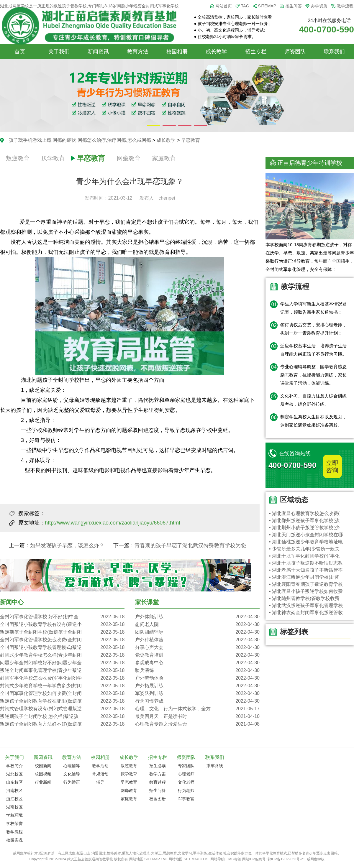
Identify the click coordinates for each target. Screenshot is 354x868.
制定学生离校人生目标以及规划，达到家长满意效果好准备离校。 (313, 421)
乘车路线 (215, 766)
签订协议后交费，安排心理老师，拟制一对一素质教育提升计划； (313, 329)
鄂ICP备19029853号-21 (286, 859)
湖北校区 (14, 774)
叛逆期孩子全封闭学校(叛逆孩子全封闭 (62, 632)
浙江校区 (14, 799)
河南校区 (14, 790)
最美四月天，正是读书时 (197, 716)
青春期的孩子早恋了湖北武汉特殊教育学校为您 (190, 545)
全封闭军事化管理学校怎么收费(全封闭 (62, 640)
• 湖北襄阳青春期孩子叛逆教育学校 (306, 584)
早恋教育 (191, 140)
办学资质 (319, 6)
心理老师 (186, 774)
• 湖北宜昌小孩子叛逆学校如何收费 (306, 591)
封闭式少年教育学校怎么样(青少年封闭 (62, 655)
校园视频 (43, 774)
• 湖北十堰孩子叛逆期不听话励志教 (306, 563)
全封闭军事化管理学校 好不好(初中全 (62, 617)
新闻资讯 (98, 52)
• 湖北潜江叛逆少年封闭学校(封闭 (304, 577)
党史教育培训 (197, 655)
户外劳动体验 (197, 678)
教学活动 (100, 766)
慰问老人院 (197, 624)
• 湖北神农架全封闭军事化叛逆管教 (306, 613)
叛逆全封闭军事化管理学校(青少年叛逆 (62, 670)
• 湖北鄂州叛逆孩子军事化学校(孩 (304, 521)
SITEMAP (267, 6)
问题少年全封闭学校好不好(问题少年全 (62, 663)
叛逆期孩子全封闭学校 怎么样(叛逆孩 (62, 716)
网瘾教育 (129, 158)
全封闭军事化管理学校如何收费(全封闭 (62, 693)
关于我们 (59, 52)
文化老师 (186, 782)
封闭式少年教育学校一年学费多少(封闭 (62, 686)
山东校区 (14, 782)
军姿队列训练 (197, 693)
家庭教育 (164, 158)
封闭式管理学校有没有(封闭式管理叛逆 (62, 709)
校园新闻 (43, 766)
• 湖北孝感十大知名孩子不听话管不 (306, 570)
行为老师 (186, 790)
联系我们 (334, 52)
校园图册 (158, 799)
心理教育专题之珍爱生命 (197, 724)
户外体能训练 (197, 617)
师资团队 (295, 52)
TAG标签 (234, 859)
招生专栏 (256, 52)
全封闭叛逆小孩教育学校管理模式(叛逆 (62, 647)
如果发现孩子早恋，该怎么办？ (67, 545)
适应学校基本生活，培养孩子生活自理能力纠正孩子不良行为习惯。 (313, 350)
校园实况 (14, 840)
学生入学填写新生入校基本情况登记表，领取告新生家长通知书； (313, 308)
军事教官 (186, 799)
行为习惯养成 (197, 701)
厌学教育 (53, 158)
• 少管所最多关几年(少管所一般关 (304, 549)
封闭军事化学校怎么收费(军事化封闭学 (62, 678)
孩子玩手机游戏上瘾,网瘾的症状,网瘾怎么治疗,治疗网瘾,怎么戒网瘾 (80, 140)
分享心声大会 (197, 647)
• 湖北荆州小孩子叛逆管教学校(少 (304, 528)
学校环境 (14, 815)
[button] (154, 126)
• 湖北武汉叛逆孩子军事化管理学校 (306, 605)
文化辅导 (72, 774)
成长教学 (216, 52)
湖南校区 (14, 807)
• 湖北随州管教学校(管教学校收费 (304, 598)
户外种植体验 (197, 640)
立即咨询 (332, 466)
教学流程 (345, 6)
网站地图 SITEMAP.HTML (189, 859)
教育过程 (158, 782)
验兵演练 (197, 670)
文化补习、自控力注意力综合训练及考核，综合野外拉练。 (313, 400)
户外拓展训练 (197, 686)
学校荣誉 (14, 823)
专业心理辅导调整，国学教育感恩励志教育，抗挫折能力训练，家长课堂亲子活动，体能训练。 (313, 375)
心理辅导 (72, 766)
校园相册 (177, 52)
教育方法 (138, 52)
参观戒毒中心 (197, 663)
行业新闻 (43, 782)
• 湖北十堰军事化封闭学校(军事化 (304, 556)
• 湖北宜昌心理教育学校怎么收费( (304, 513)
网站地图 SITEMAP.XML (148, 859)
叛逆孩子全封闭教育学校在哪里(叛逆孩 (62, 701)
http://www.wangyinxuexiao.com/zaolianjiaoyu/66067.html (112, 523)
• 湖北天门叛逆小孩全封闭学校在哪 (306, 535)
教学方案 (158, 774)
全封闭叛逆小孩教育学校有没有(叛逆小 (62, 624)
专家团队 (186, 766)
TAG (245, 6)
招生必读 (158, 766)
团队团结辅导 (197, 632)
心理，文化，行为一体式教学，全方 (197, 709)
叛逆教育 (18, 158)
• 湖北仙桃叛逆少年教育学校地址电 (306, 542)
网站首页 (224, 6)
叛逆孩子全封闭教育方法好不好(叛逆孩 (62, 724)
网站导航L (218, 859)
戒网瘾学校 (316, 859)
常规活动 (100, 774)
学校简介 (14, 766)
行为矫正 (72, 782)
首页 (20, 52)
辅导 (100, 782)
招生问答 (294, 6)
